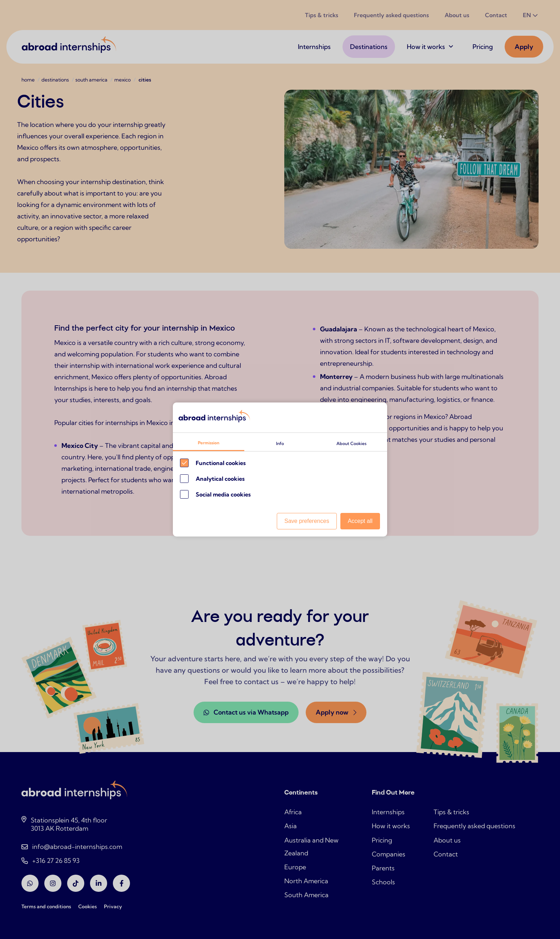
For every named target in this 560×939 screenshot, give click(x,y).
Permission (209, 443)
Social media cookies (223, 494)
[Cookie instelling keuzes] (280, 470)
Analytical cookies (220, 479)
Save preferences (307, 521)
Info (280, 443)
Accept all (360, 521)
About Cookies (351, 443)
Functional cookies (221, 463)
